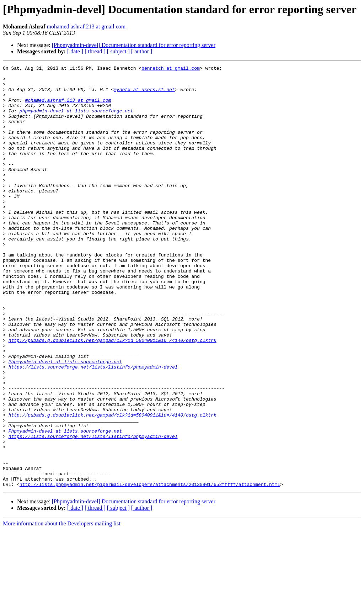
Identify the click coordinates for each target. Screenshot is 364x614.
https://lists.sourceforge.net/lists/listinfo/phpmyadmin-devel (93, 428)
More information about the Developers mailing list (62, 608)
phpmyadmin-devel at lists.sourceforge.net (76, 120)
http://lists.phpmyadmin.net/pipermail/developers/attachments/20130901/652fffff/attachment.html (150, 568)
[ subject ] (118, 51)
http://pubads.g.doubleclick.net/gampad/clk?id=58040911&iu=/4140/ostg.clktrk (113, 396)
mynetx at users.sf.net (144, 95)
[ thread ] (95, 51)
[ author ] (142, 51)
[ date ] (75, 51)
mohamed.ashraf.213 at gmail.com (86, 27)
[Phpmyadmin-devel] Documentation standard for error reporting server (134, 45)
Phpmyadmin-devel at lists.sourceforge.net (65, 421)
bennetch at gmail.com (171, 69)
